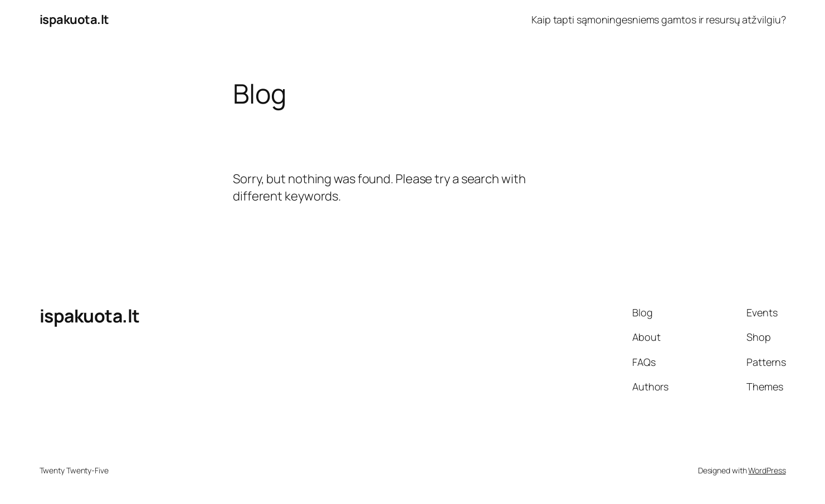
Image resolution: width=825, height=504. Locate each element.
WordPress (767, 470)
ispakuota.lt (74, 19)
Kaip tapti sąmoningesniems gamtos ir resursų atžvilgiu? (659, 19)
